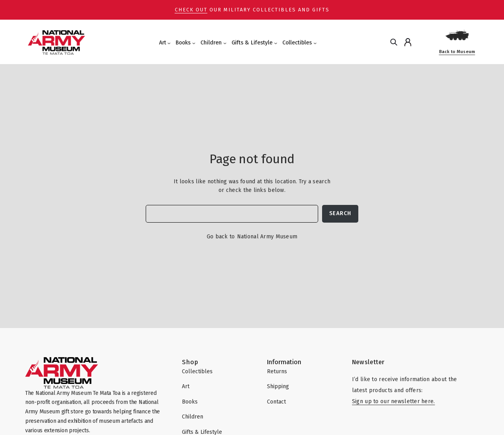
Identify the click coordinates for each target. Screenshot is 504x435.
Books (183, 43)
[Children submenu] (225, 43)
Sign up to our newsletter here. (394, 401)
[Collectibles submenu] (315, 43)
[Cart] (423, 42)
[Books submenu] (194, 43)
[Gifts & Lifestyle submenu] (276, 43)
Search (340, 213)
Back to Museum (457, 52)
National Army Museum (267, 237)
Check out (191, 10)
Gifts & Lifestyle (252, 43)
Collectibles (297, 43)
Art (163, 43)
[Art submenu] (169, 43)
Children (211, 43)
